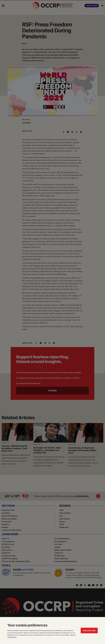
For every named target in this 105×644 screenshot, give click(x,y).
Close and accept (89, 630)
